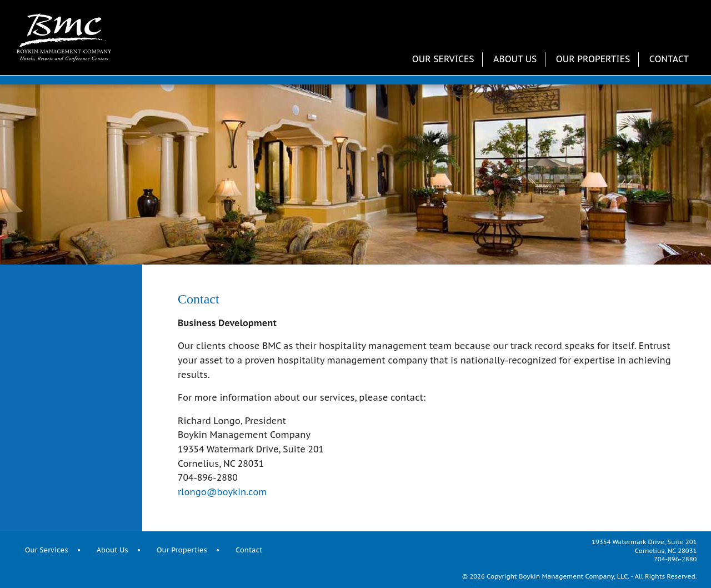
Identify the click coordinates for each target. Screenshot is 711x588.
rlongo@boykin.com (222, 492)
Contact (669, 59)
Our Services (443, 59)
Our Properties (593, 59)
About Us (515, 59)
